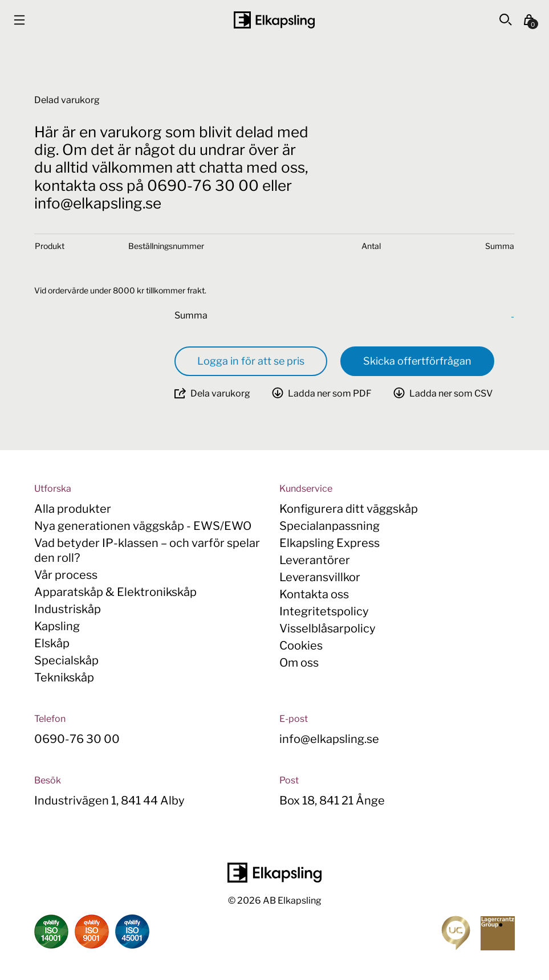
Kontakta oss (314, 594)
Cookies (301, 646)
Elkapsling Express (330, 543)
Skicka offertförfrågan (417, 361)
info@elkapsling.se (329, 739)
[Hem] (274, 20)
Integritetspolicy (324, 611)
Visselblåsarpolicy (328, 628)
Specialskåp (66, 660)
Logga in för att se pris (251, 361)
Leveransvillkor (320, 577)
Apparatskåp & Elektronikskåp (115, 592)
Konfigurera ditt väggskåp (349, 509)
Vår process (66, 575)
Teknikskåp (64, 677)
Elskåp (52, 643)
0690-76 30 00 (77, 739)
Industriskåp (68, 609)
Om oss (299, 663)
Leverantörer (315, 560)
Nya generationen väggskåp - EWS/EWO (143, 526)
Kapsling (57, 626)
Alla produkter (73, 509)
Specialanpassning (330, 526)
